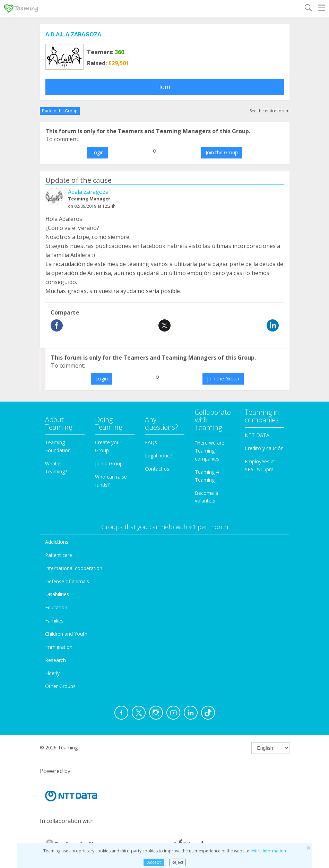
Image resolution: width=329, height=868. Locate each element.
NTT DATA (257, 435)
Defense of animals (67, 581)
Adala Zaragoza (88, 192)
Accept (154, 862)
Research (55, 660)
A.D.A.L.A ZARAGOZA (73, 34)
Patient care (59, 555)
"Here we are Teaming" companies (210, 451)
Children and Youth (66, 634)
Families (54, 621)
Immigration (59, 647)
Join (165, 87)
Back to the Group (60, 111)
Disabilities (57, 594)
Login (97, 152)
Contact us (157, 469)
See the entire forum (270, 111)
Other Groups (60, 686)
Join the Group (222, 152)
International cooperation (74, 568)
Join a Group (109, 463)
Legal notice (159, 456)
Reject (178, 862)
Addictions (57, 542)
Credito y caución (264, 448)
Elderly (52, 673)
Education (56, 607)
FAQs (151, 442)
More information (269, 851)
